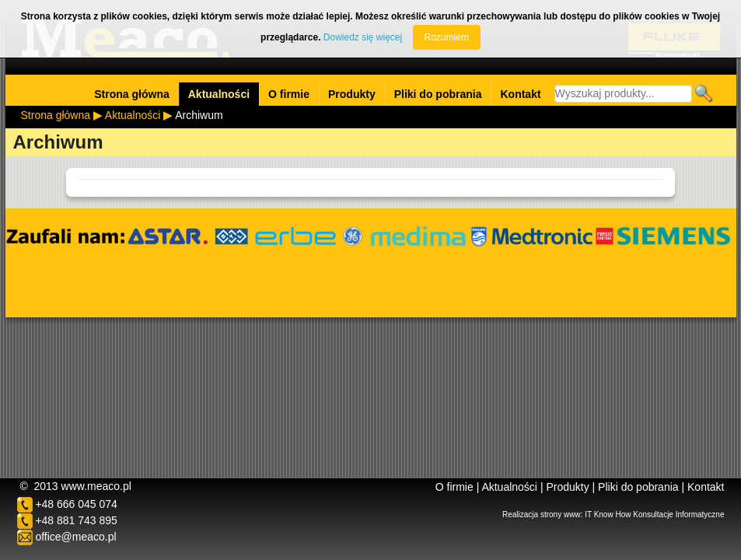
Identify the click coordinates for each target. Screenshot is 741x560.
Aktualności (219, 94)
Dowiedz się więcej (363, 37)
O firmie (289, 94)
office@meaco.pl (75, 537)
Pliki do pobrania (438, 94)
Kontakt (520, 94)
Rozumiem (447, 37)
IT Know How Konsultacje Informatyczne (654, 514)
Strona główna (131, 94)
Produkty (352, 94)
